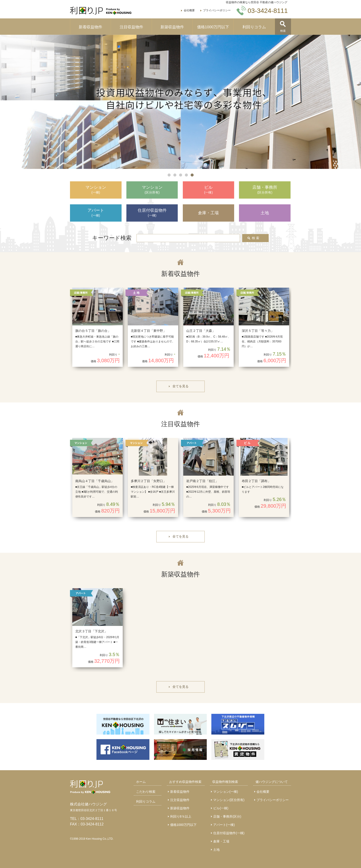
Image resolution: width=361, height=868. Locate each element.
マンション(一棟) (226, 792)
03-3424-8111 (92, 819)
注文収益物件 (180, 800)
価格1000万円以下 (213, 27)
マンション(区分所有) (229, 800)
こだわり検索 (146, 792)
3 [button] (181, 175)
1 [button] (169, 175)
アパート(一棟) (224, 825)
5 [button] (192, 175)
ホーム (141, 782)
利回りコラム (254, 27)
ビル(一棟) (221, 808)
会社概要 (189, 10)
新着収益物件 (90, 27)
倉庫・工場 (221, 841)
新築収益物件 (172, 27)
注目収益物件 (131, 27)
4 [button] (186, 175)
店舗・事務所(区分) (227, 816)
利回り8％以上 (181, 816)
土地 (216, 850)
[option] (180, 102)
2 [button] (175, 175)
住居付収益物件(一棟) (229, 833)
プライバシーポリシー (217, 10)
